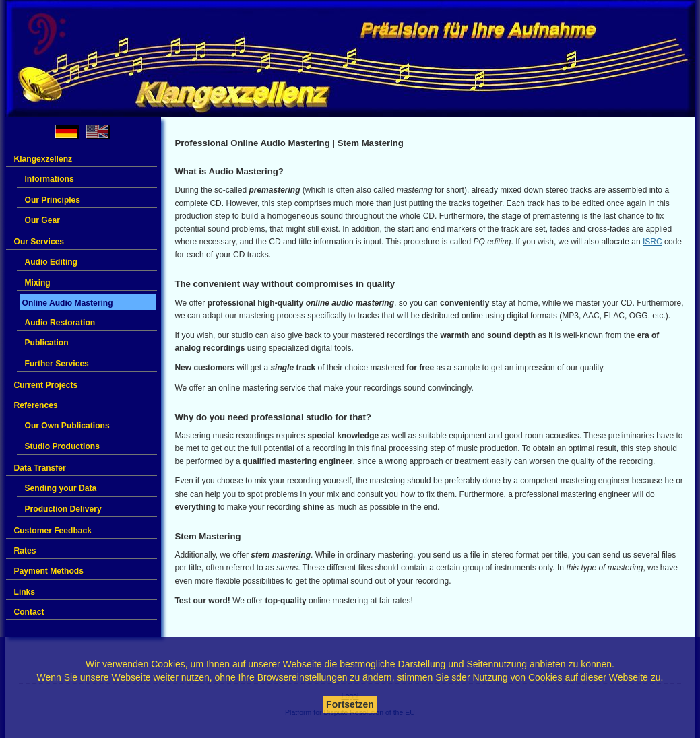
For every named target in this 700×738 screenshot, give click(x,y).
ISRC (653, 242)
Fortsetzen (350, 704)
